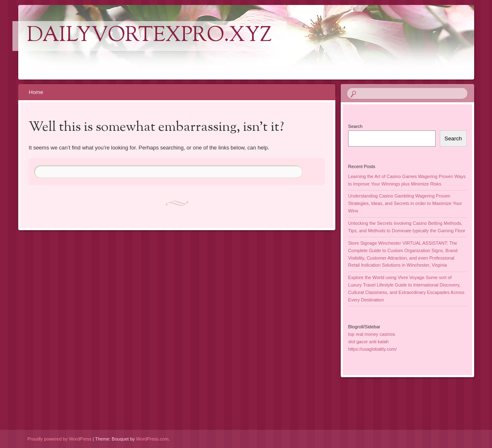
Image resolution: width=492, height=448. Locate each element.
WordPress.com (152, 439)
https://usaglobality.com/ (372, 349)
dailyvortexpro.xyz (149, 36)
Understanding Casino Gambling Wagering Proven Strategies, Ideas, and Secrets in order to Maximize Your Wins (405, 203)
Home (36, 92)
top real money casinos (372, 334)
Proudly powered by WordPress (59, 439)
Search (355, 126)
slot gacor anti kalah (368, 342)
